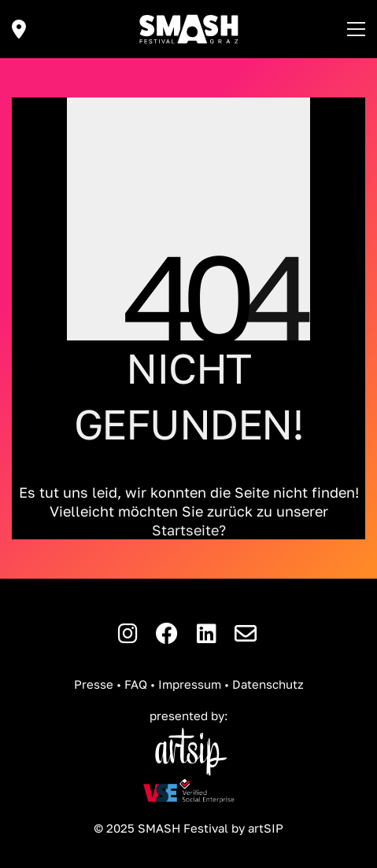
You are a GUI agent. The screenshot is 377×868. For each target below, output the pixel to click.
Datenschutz (268, 684)
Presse (94, 684)
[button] (356, 29)
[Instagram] (128, 634)
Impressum (190, 684)
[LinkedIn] (206, 634)
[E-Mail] (246, 634)
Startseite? (189, 530)
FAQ (136, 684)
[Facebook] (167, 634)
